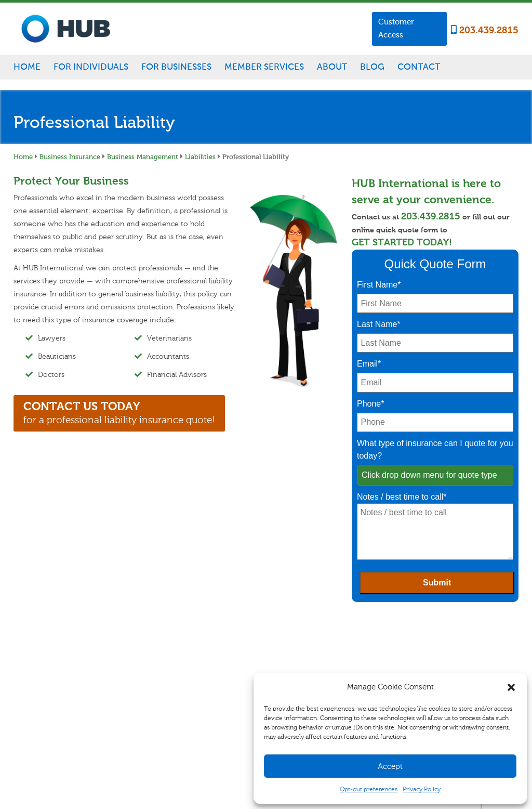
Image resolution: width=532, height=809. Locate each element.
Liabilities (200, 156)
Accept (390, 766)
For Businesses (176, 67)
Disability (161, 693)
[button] (511, 687)
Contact (419, 67)
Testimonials (377, 671)
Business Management (143, 156)
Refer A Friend (308, 671)
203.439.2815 (485, 30)
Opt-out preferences (369, 789)
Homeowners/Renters (178, 657)
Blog (372, 67)
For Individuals (91, 67)
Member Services (264, 67)
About (332, 67)
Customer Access (396, 28)
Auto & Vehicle (169, 669)
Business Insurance (70, 156)
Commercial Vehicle (246, 669)
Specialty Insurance (175, 681)
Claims (299, 647)
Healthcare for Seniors (179, 716)
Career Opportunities (388, 647)
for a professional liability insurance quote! (119, 413)
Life (154, 704)
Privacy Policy (422, 789)
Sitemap (214, 756)
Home (27, 67)
